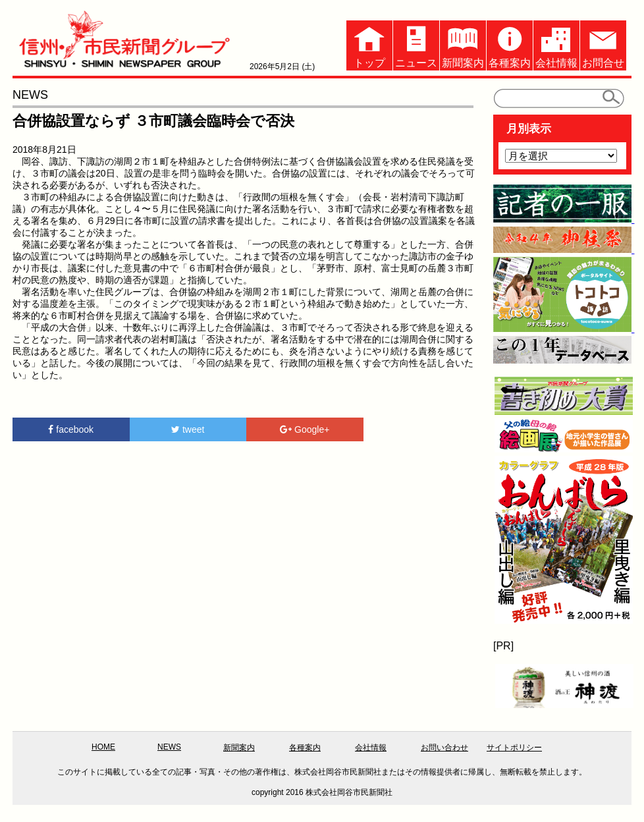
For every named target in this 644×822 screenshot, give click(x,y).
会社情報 (556, 44)
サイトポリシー (514, 748)
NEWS (169, 747)
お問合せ (603, 44)
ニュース (416, 44)
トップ (369, 44)
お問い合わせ (444, 748)
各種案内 (510, 44)
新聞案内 (463, 44)
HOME (103, 747)
